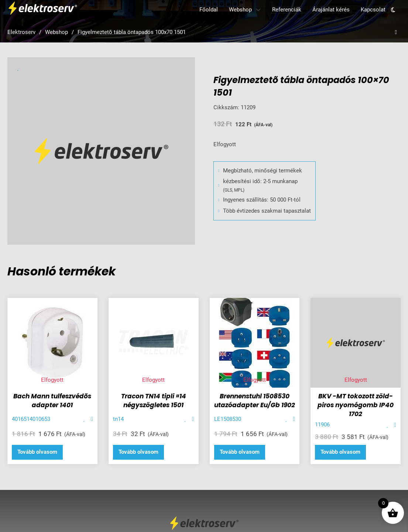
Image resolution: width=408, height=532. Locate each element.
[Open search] (396, 32)
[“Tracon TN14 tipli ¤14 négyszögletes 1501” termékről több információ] (138, 452)
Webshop (240, 10)
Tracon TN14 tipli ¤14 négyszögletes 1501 (154, 401)
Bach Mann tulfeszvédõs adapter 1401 (52, 401)
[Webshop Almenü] (258, 10)
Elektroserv (21, 32)
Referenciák (287, 10)
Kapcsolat (373, 10)
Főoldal (209, 10)
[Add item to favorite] (84, 419)
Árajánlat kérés (331, 10)
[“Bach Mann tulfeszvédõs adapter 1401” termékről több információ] (37, 452)
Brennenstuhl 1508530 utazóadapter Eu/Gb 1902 (255, 401)
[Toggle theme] (393, 10)
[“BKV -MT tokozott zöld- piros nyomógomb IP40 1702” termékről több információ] (340, 452)
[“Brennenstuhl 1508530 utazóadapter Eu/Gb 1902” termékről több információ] (240, 452)
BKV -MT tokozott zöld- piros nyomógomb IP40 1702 (356, 405)
